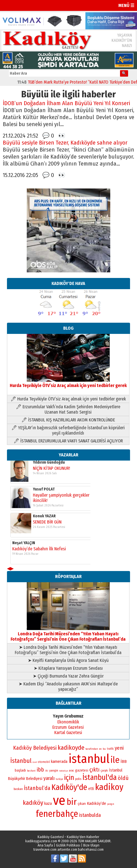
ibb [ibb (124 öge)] (40, 770)
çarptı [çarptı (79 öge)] (104, 771)
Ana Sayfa (45, 845)
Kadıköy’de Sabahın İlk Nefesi (39, 496)
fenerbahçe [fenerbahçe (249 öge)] (57, 814)
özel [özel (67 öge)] (35, 762)
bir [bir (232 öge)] (72, 802)
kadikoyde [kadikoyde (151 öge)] (71, 748)
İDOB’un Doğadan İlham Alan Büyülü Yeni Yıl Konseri (66, 103)
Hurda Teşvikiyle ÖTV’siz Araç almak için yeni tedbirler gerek (68, 383)
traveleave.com (45, 849)
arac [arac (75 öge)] (72, 771)
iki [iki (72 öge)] (47, 771)
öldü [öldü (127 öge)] (123, 778)
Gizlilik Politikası (68, 845)
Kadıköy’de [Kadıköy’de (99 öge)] (96, 803)
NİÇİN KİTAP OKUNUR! (51, 523)
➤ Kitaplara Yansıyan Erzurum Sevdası (68, 668)
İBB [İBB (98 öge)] (124, 761)
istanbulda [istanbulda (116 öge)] (90, 815)
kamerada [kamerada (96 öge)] (59, 761)
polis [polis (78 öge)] (78, 779)
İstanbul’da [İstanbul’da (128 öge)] (37, 788)
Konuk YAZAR (44, 464)
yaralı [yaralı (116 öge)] (49, 778)
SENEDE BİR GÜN (47, 470)
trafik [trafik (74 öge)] (110, 749)
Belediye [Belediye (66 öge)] (64, 771)
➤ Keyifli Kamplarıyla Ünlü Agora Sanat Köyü (68, 660)
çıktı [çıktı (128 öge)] (94, 770)
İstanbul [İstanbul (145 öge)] (21, 761)
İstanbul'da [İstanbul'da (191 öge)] (100, 777)
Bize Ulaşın (91, 845)
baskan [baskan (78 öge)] (18, 789)
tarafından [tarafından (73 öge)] (92, 749)
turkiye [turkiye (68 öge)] (59, 779)
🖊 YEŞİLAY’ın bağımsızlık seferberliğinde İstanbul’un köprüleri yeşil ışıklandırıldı (68, 430)
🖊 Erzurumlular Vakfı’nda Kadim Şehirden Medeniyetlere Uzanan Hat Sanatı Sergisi (68, 409)
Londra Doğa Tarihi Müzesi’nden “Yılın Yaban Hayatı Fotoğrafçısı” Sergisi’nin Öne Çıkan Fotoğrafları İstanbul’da (68, 634)
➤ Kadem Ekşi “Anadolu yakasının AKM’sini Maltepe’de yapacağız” (68, 687)
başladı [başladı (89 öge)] (20, 770)
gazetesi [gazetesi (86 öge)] (82, 770)
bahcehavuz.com (91, 849)
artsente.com (67, 849)
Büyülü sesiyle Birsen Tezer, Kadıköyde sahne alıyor (65, 143)
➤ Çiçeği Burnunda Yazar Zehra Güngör (68, 676)
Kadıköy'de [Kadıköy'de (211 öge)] (69, 787)
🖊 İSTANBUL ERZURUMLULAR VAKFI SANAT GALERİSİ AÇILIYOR (68, 441)
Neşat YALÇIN (24, 491)
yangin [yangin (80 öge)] (54, 770)
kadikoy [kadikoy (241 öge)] (109, 787)
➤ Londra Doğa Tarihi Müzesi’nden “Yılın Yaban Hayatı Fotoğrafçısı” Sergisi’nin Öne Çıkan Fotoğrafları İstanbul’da (68, 650)
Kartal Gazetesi (68, 733)
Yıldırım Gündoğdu (49, 517)
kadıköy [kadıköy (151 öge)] (33, 803)
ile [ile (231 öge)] (115, 760)
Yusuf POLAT (44, 544)
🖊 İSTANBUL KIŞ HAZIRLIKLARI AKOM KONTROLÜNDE (68, 420)
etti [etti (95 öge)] (91, 789)
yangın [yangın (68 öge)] (111, 804)
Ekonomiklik (68, 722)
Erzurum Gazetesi (68, 727)
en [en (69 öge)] (100, 749)
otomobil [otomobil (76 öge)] (44, 762)
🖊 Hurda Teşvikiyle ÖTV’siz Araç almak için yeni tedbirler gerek (68, 399)
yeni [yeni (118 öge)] (119, 748)
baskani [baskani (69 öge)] (31, 771)
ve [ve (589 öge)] (59, 800)
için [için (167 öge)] (69, 778)
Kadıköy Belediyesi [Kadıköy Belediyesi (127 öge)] (35, 748)
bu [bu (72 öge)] (104, 749)
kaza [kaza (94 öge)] (48, 804)
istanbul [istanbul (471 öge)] (89, 759)
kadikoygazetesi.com (41, 841)
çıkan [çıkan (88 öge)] (82, 804)
